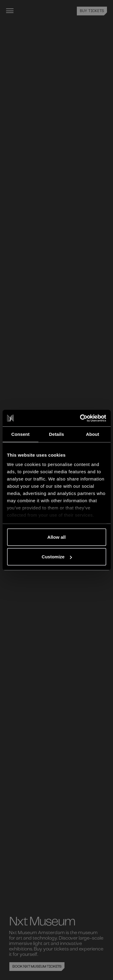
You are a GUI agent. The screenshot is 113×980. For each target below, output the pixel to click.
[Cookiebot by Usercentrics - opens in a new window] (80, 418)
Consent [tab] (20, 434)
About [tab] (93, 434)
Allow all (56, 537)
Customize (57, 557)
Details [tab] (57, 434)
